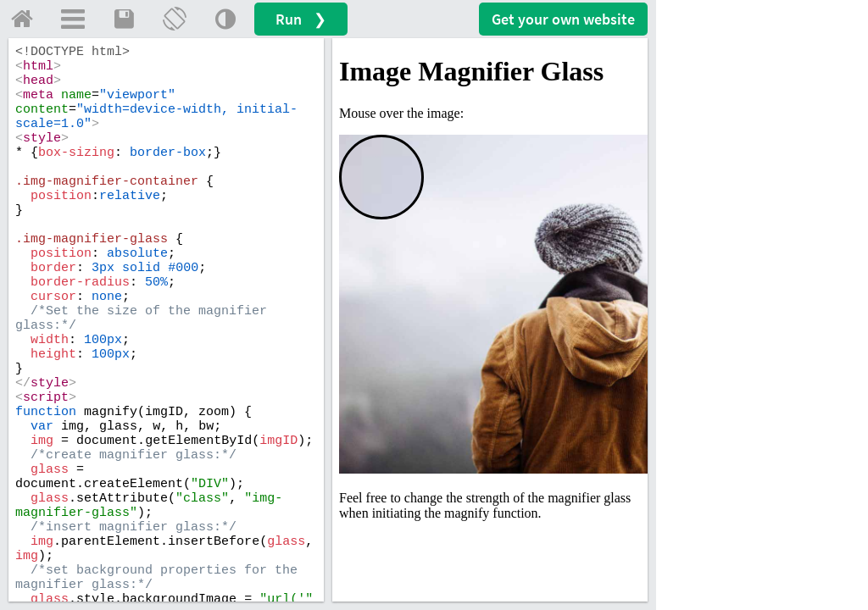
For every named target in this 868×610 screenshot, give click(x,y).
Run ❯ (301, 19)
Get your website (563, 19)
